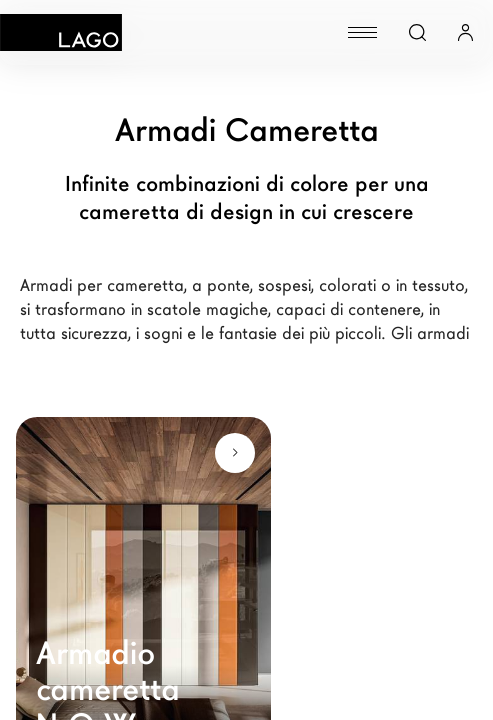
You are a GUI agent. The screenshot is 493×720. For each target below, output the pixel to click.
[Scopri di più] (235, 453)
